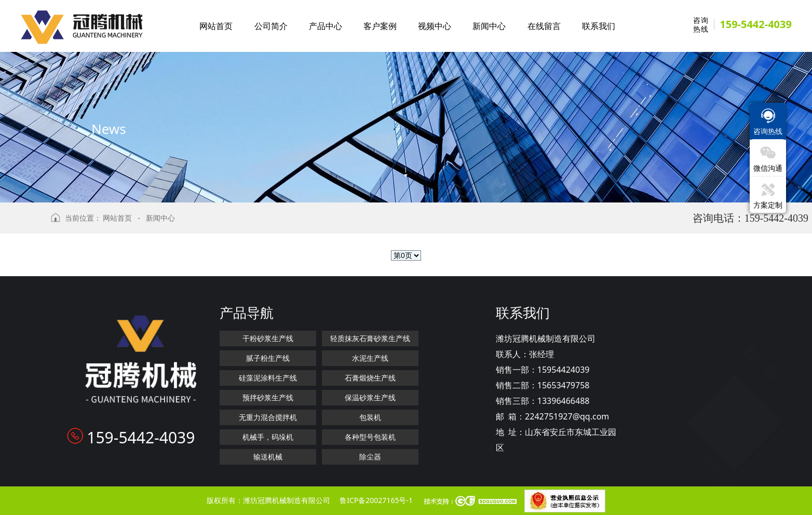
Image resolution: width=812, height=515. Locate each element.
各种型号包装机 (370, 437)
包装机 (370, 417)
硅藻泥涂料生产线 (268, 378)
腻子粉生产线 (268, 358)
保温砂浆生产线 (370, 397)
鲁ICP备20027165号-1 (376, 500)
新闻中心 (160, 218)
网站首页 (117, 218)
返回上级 (23, 222)
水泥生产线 (370, 358)
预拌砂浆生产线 (268, 397)
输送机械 (268, 457)
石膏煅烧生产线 (370, 378)
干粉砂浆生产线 (268, 338)
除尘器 (370, 457)
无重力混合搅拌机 (268, 417)
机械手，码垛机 (268, 437)
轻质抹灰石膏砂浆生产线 (370, 338)
